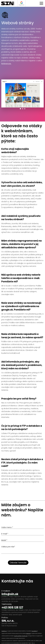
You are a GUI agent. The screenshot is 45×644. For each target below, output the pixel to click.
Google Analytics (18, 636)
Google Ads (25, 636)
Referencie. (6, 63)
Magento (28, 633)
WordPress (4, 631)
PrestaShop (34, 631)
